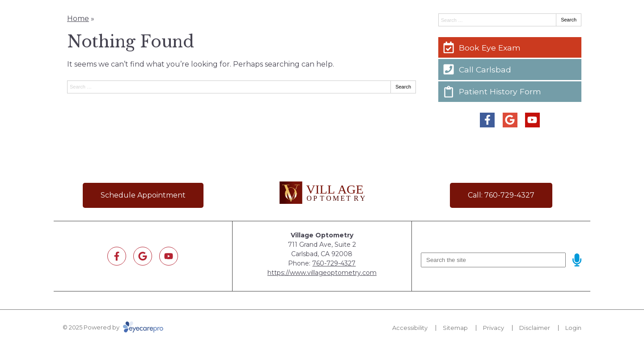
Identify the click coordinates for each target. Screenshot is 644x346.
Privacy (494, 328)
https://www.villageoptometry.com (322, 273)
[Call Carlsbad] (510, 69)
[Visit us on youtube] (532, 120)
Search (403, 87)
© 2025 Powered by (113, 327)
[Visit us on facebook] (487, 120)
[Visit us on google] (510, 120)
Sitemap (455, 328)
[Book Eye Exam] (510, 47)
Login (573, 328)
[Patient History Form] (510, 92)
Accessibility (410, 328)
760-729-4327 (334, 263)
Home (78, 19)
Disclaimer (535, 328)
